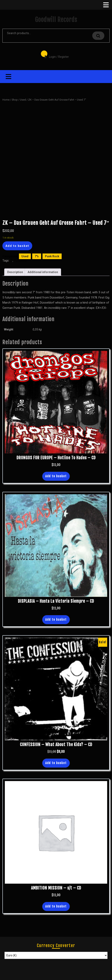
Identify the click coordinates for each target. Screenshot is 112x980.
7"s (37, 256)
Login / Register (54, 54)
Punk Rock (52, 256)
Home (6, 100)
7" (11, 261)
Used (23, 100)
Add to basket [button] (56, 476)
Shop (15, 100)
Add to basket (17, 246)
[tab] (106, 5)
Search (98, 36)
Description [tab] (15, 272)
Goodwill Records (56, 20)
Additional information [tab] (43, 272)
